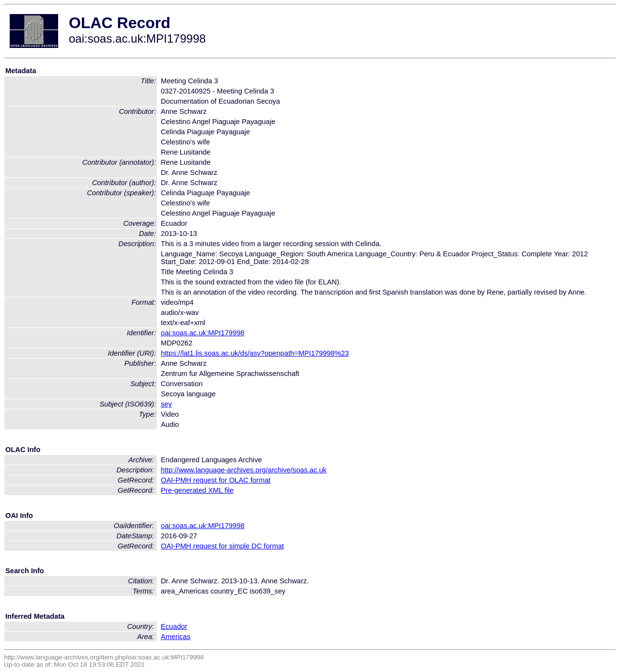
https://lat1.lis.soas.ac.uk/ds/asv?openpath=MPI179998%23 (255, 353)
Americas (176, 637)
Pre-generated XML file (197, 490)
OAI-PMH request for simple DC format (222, 546)
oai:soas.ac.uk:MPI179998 (203, 333)
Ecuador (174, 626)
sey (166, 404)
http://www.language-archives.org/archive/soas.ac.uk (244, 470)
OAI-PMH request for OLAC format (216, 480)
